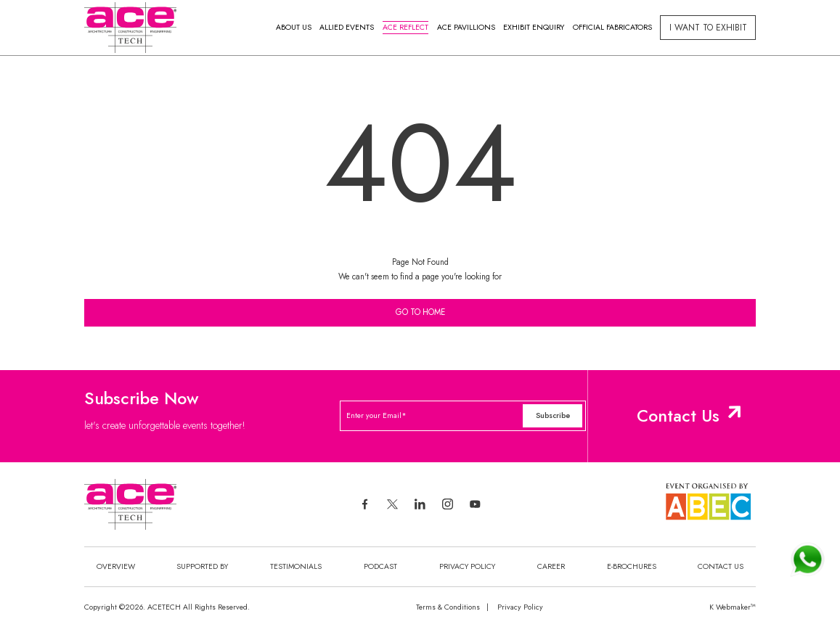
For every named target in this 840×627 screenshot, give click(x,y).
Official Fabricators (612, 27)
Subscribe (553, 415)
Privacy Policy (467, 566)
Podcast (380, 566)
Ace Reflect (405, 27)
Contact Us (678, 416)
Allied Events (347, 27)
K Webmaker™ (733, 607)
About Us (294, 27)
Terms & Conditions (448, 607)
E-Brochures (632, 566)
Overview (116, 566)
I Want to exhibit (708, 28)
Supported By (202, 566)
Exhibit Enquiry (534, 27)
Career (551, 566)
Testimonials (296, 566)
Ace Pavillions (466, 27)
